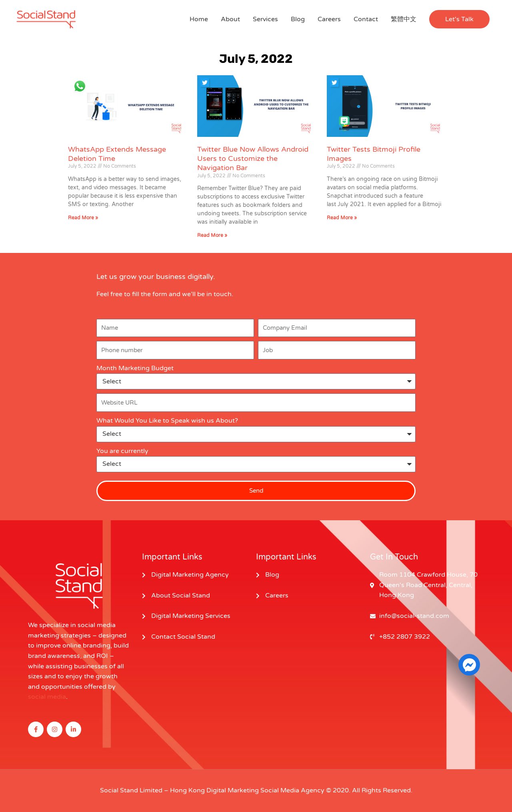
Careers (329, 19)
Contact (366, 19)
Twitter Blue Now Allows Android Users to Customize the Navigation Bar (253, 159)
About (230, 19)
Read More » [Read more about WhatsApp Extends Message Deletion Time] (83, 218)
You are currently (122, 451)
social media (47, 697)
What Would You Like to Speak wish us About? (167, 421)
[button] (459, 19)
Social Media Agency (292, 790)
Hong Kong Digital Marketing (214, 790)
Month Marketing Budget (135, 368)
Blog (298, 19)
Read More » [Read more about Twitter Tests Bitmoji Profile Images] (342, 218)
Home (199, 19)
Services (265, 19)
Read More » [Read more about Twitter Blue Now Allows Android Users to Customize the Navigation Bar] (212, 235)
